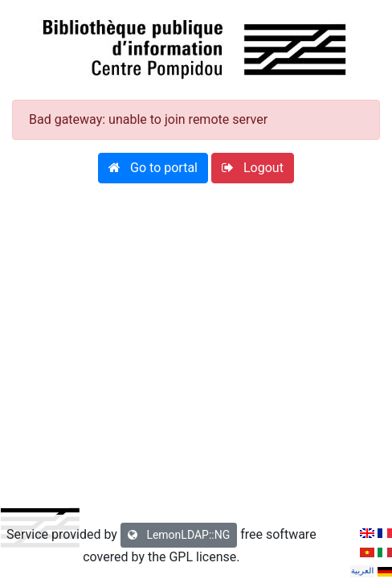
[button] (153, 168)
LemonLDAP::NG (179, 535)
